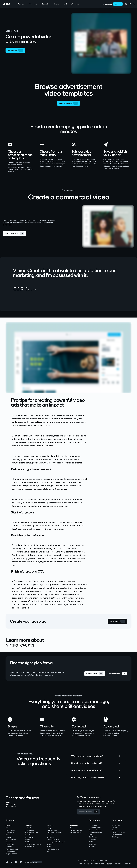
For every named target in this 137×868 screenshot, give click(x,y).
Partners (92, 847)
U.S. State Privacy (97, 864)
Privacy (86, 864)
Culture (115, 830)
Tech (48, 851)
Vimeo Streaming (76, 833)
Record (8, 837)
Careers (115, 828)
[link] (107, 4)
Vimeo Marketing (76, 830)
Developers (93, 837)
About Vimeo (116, 825)
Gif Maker (28, 842)
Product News (117, 835)
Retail (49, 847)
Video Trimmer (30, 837)
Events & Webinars (95, 832)
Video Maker (10, 835)
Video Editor (10, 833)
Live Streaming (11, 840)
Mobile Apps (29, 828)
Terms (80, 864)
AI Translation (29, 847)
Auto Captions (30, 835)
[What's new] (75, 4)
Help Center (93, 825)
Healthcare (50, 844)
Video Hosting (10, 830)
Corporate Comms (53, 840)
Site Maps (115, 837)
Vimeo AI (9, 847)
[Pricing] (66, 4)
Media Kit (92, 844)
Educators (50, 835)
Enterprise (50, 828)
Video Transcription (31, 833)
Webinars (9, 842)
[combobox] (37, 862)
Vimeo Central (75, 828)
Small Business (52, 830)
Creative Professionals (54, 833)
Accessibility (126, 864)
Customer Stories (95, 830)
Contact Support (95, 828)
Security (28, 840)
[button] (22, 4)
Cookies (117, 864)
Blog (90, 835)
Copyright (109, 864)
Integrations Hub (11, 854)
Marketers (50, 837)
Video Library (10, 844)
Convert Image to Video (33, 844)
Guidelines (92, 839)
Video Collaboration (12, 849)
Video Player (10, 828)
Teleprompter (29, 830)
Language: (28, 862)
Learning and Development (56, 842)
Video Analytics (11, 851)
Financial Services (53, 849)
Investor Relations (118, 832)
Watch (91, 842)
